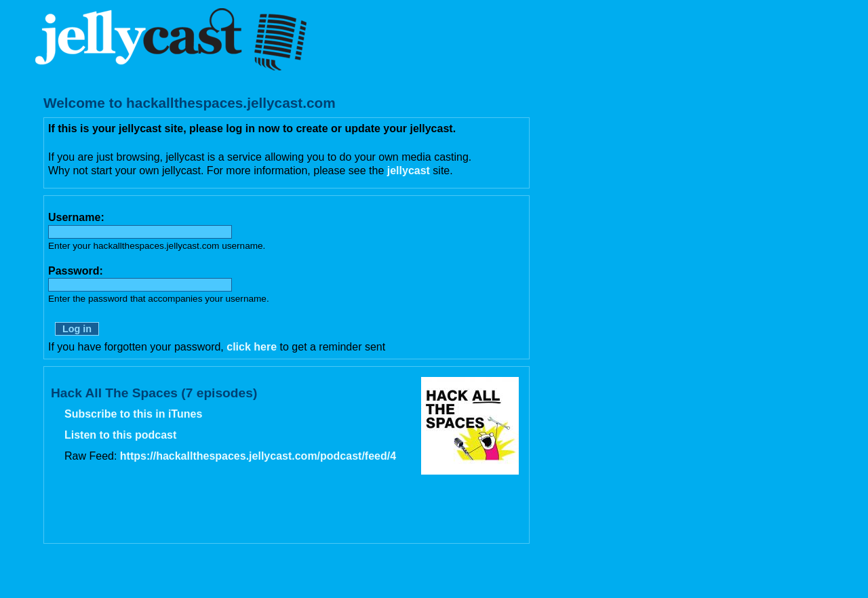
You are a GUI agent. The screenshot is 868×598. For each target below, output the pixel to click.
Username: (76, 217)
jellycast (409, 171)
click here (252, 347)
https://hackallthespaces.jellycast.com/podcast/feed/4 (258, 456)
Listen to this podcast (120, 435)
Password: (76, 271)
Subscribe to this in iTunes (133, 414)
